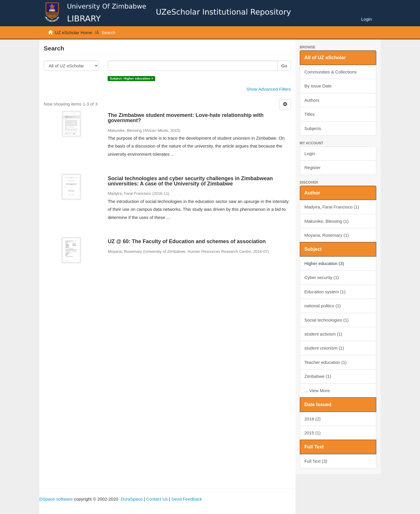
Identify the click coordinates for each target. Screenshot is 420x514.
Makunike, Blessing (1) (327, 221)
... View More (317, 391)
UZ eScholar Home (73, 33)
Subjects (313, 128)
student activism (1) (323, 334)
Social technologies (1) (327, 320)
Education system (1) (325, 292)
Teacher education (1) (326, 362)
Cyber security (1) (322, 277)
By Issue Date (318, 86)
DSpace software (56, 499)
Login (310, 154)
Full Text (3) (316, 461)
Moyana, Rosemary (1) (327, 235)
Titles (310, 114)
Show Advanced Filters (269, 89)
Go (284, 66)
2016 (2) (313, 419)
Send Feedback (187, 499)
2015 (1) (313, 433)
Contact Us (157, 499)
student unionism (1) (324, 348)
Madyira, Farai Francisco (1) (332, 207)
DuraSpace (132, 499)
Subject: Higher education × (131, 78)
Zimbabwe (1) (318, 376)
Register (313, 167)
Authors (312, 100)
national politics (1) (323, 306)
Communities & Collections (331, 72)
